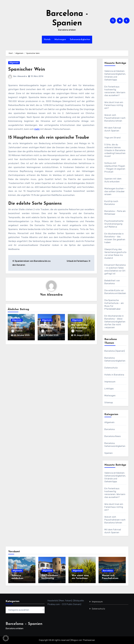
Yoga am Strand (112, 138)
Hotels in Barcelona (114, 375)
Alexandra (22, 76)
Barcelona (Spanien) (115, 351)
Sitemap (109, 403)
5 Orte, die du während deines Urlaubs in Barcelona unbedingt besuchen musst (115, 150)
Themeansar (89, 640)
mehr (37, 129)
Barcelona (110, 429)
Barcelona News (113, 436)
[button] (6, 638)
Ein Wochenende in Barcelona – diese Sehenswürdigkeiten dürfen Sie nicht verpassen (115, 322)
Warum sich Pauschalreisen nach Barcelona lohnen (115, 118)
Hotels (47, 40)
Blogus (74, 640)
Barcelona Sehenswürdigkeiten (115, 445)
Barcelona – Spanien (24, 624)
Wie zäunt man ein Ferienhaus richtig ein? (80, 328)
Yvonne (17, 331)
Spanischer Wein (28, 69)
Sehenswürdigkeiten (80, 40)
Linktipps (109, 389)
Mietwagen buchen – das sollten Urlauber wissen (115, 191)
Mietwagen (60, 40)
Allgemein (14, 63)
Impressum (110, 382)
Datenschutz (111, 368)
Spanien (108, 453)
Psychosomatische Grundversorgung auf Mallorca (114, 224)
